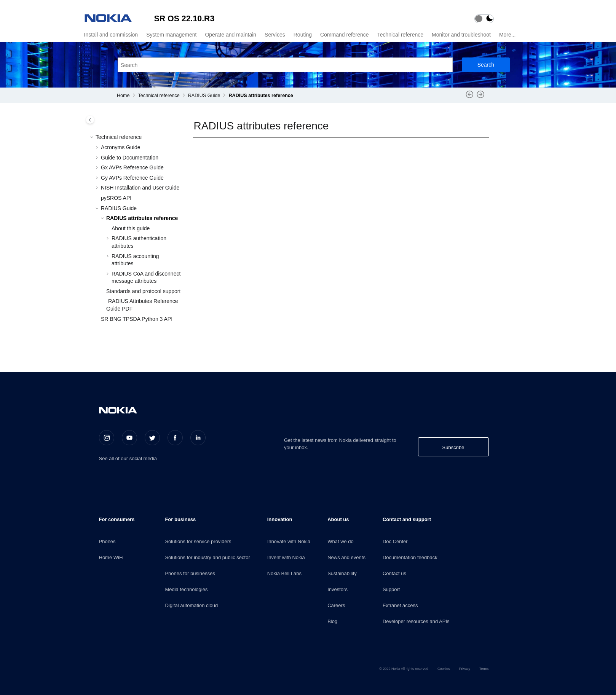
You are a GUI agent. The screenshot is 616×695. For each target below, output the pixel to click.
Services (275, 35)
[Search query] (285, 65)
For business (180, 519)
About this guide (131, 228)
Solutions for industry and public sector (207, 557)
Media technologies (186, 589)
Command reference (345, 35)
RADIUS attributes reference (261, 96)
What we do (341, 541)
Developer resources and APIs (416, 621)
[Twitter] (152, 438)
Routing (303, 35)
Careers (336, 605)
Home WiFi (111, 557)
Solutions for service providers (198, 541)
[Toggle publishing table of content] (90, 120)
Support (391, 589)
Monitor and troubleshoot (461, 35)
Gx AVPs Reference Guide (132, 167)
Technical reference (400, 35)
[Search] (486, 65)
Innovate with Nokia (289, 541)
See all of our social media (128, 458)
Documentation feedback (410, 557)
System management (171, 35)
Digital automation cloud (191, 605)
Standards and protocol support (143, 291)
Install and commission (111, 35)
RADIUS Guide (204, 96)
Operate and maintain (231, 35)
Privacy (464, 669)
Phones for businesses (190, 573)
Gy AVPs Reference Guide (132, 178)
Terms (484, 669)
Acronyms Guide (120, 147)
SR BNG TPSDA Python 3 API (137, 319)
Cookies (444, 669)
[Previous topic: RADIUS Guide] (470, 97)
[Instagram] (107, 438)
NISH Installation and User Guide (140, 188)
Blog (332, 621)
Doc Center (395, 541)
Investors (338, 589)
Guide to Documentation (130, 158)
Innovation (280, 519)
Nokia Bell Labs (284, 573)
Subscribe (453, 447)
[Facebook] (175, 438)
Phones (107, 541)
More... (507, 35)
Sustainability (342, 573)
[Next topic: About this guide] (481, 97)
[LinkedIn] (198, 438)
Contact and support (407, 519)
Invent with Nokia (286, 557)
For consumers (117, 519)
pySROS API (116, 198)
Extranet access (400, 605)
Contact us (394, 573)
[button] (93, 137)
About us (338, 519)
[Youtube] (129, 438)
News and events (346, 557)
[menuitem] (110, 35)
